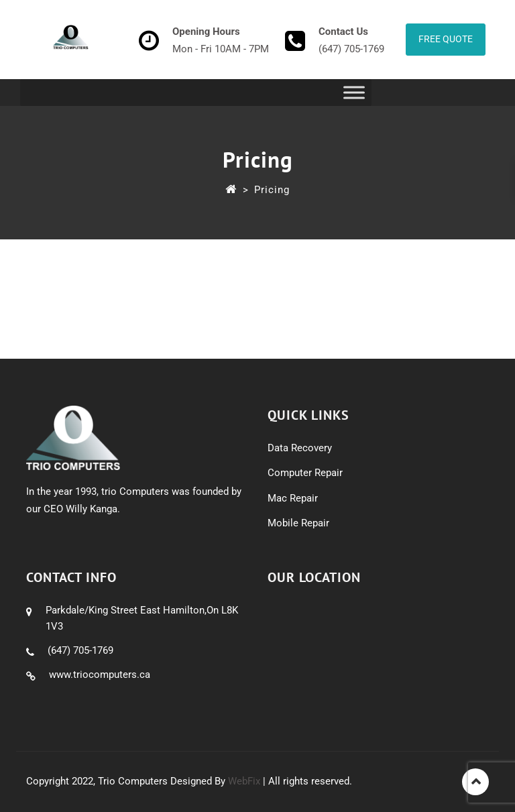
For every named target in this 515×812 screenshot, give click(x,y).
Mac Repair (293, 498)
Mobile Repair (298, 523)
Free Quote (446, 39)
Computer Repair (305, 473)
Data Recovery (300, 448)
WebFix (244, 781)
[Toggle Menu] (354, 92)
